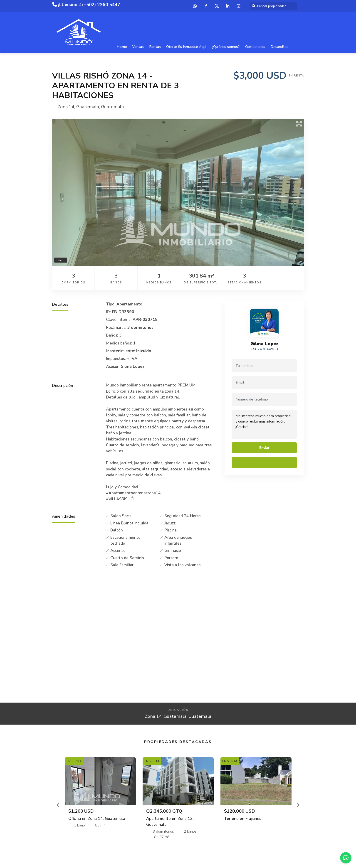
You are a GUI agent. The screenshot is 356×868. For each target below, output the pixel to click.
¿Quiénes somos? (226, 47)
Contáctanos (255, 47)
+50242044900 (264, 349)
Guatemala (88, 107)
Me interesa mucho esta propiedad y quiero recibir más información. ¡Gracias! (264, 424)
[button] (58, 805)
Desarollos (279, 47)
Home (122, 47)
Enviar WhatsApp (264, 462)
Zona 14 (66, 107)
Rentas (155, 47)
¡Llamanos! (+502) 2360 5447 (86, 5)
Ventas (138, 47)
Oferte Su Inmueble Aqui (186, 47)
